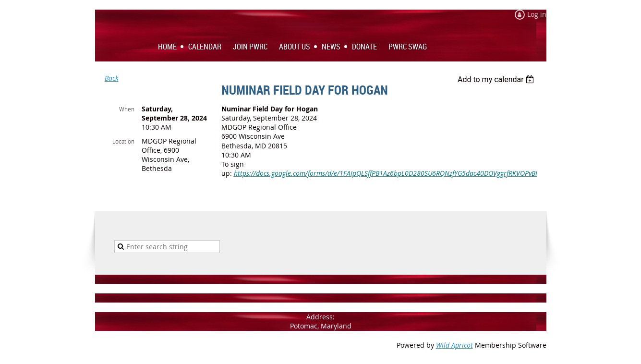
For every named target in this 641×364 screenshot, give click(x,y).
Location (123, 141)
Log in (537, 14)
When (127, 109)
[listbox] (497, 79)
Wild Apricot (454, 345)
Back (112, 78)
